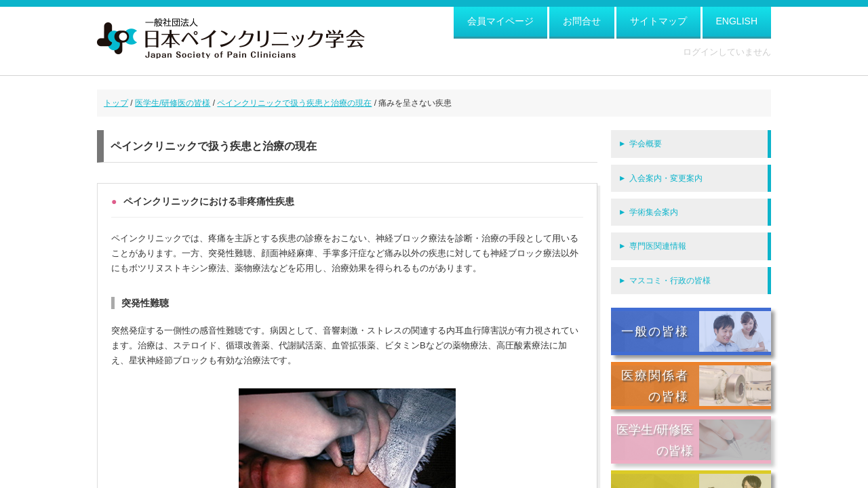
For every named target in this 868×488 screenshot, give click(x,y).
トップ (116, 103)
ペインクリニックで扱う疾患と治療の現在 (294, 103)
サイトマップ (658, 21)
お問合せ (582, 21)
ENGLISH (737, 21)
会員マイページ (500, 21)
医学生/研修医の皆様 (173, 103)
